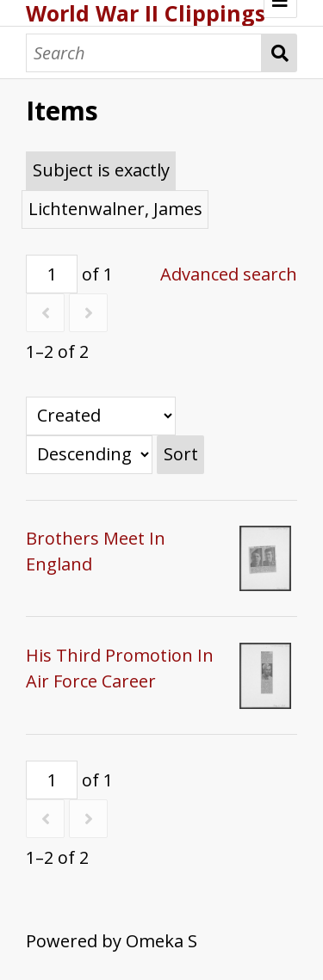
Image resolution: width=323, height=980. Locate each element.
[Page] (52, 274)
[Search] (144, 53)
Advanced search (229, 274)
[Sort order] (89, 455)
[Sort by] (101, 416)
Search (280, 53)
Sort (181, 454)
